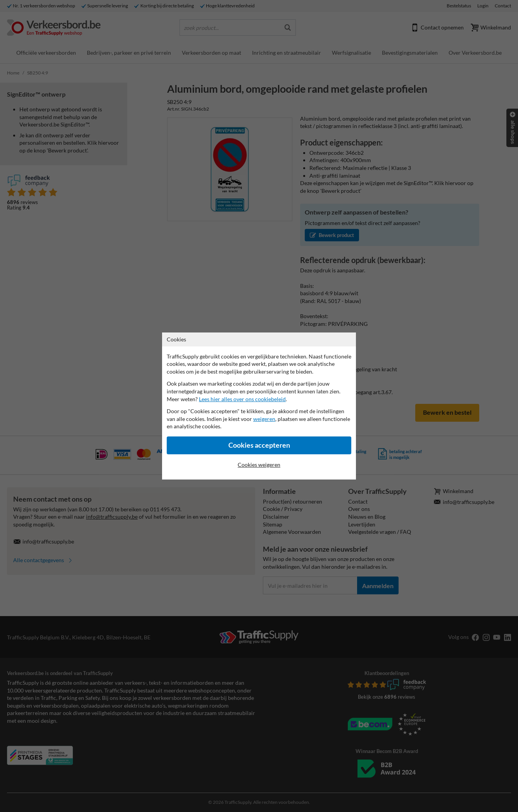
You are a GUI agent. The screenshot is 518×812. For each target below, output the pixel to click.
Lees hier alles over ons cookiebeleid (242, 399)
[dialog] (259, 406)
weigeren (264, 419)
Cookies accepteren (259, 445)
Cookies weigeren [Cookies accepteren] (259, 465)
